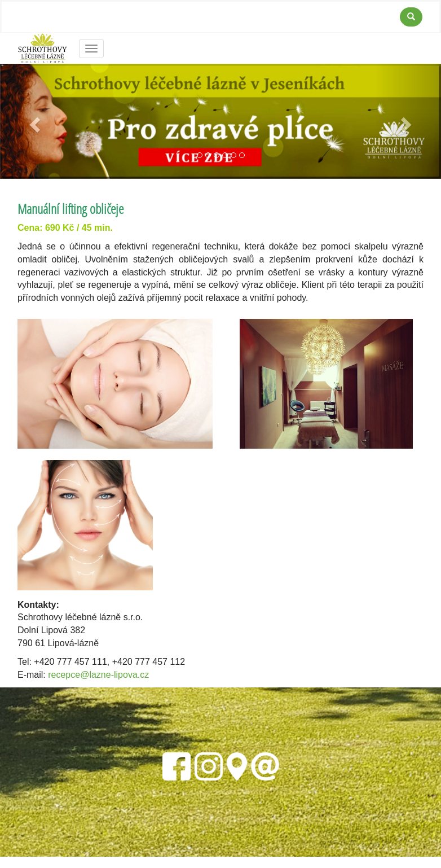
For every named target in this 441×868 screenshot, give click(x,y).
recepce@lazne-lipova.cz (98, 675)
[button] (33, 121)
